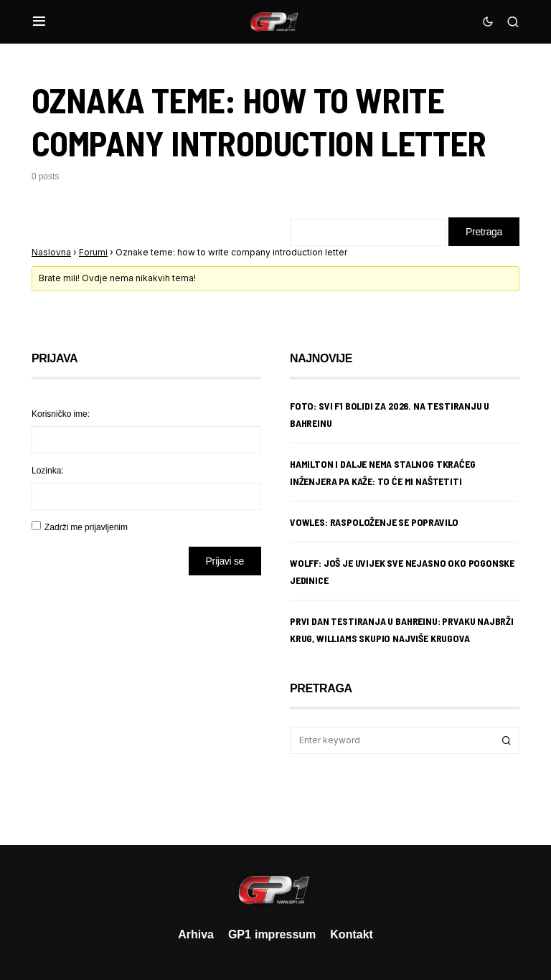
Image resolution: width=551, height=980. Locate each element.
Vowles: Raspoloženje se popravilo (374, 522)
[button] (39, 22)
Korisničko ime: (61, 414)
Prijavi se (225, 561)
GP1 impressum (272, 934)
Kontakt (352, 934)
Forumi (93, 252)
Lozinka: (48, 470)
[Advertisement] (146, 699)
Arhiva (196, 934)
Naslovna (51, 252)
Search (507, 740)
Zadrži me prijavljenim (86, 527)
